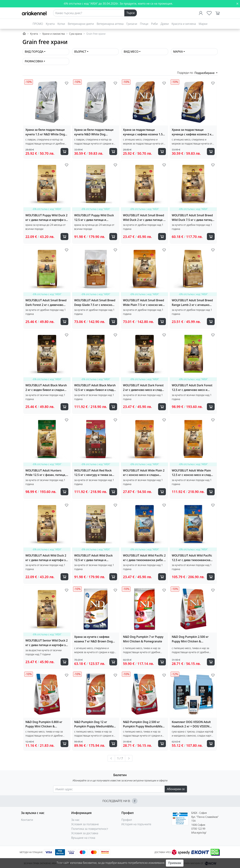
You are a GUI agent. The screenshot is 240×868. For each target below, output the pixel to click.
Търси (130, 13)
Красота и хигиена (184, 24)
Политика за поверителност (90, 829)
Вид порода (34, 52)
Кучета (50, 24)
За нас (76, 820)
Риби (154, 24)
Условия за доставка (85, 833)
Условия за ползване (85, 824)
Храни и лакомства (54, 34)
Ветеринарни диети (81, 24)
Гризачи (132, 24)
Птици (144, 24)
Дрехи (165, 24)
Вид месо (131, 52)
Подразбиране (205, 73)
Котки (61, 24)
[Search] (89, 13)
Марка (178, 52)
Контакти (27, 820)
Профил (127, 820)
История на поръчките (136, 824)
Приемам (175, 863)
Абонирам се (176, 789)
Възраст (80, 52)
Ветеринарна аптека (110, 24)
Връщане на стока (83, 838)
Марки (203, 24)
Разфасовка (34, 61)
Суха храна (75, 34)
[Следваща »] (129, 758)
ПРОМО (38, 24)
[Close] (237, 4)
